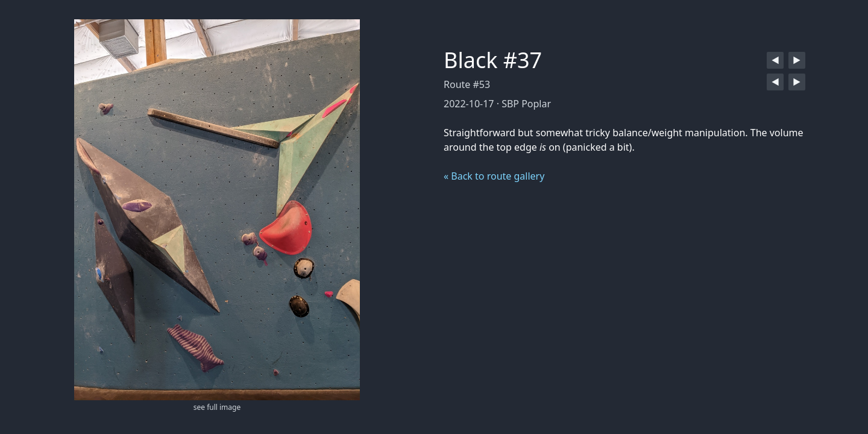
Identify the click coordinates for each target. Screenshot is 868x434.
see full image (217, 407)
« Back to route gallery (494, 176)
